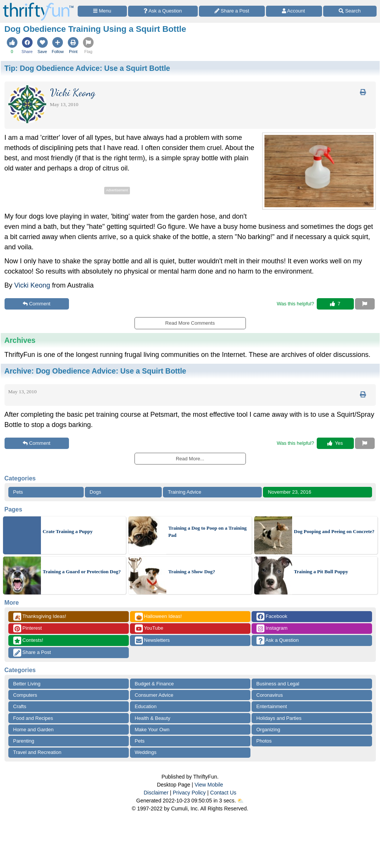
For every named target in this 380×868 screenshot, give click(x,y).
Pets (18, 492)
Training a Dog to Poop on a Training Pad (207, 532)
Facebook (272, 617)
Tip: (87, 68)
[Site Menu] (102, 11)
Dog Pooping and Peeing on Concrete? (334, 531)
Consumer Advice (154, 695)
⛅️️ (240, 801)
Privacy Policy (189, 793)
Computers (25, 695)
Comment (37, 304)
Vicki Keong (32, 285)
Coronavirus (270, 695)
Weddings (146, 752)
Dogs (95, 492)
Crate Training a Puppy (68, 531)
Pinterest (28, 628)
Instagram (272, 628)
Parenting (24, 741)
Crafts (20, 706)
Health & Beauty (153, 718)
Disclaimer (156, 793)
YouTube (149, 628)
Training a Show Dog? (192, 572)
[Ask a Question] (163, 11)
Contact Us (223, 793)
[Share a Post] (232, 11)
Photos (264, 741)
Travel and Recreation (37, 752)
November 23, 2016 (289, 492)
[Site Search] (350, 11)
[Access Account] (294, 11)
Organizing (268, 730)
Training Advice (185, 492)
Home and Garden (34, 730)
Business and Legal (278, 684)
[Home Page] (38, 4)
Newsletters (152, 640)
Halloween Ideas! (158, 617)
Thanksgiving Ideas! (40, 617)
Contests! (28, 640)
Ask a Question (278, 640)
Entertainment (272, 706)
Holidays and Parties (279, 718)
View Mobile (209, 785)
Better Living (27, 684)
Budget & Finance (154, 684)
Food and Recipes (33, 718)
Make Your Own (152, 730)
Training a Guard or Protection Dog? (82, 572)
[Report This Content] (365, 304)
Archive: (95, 371)
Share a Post (32, 653)
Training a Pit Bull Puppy (321, 572)
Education (146, 706)
